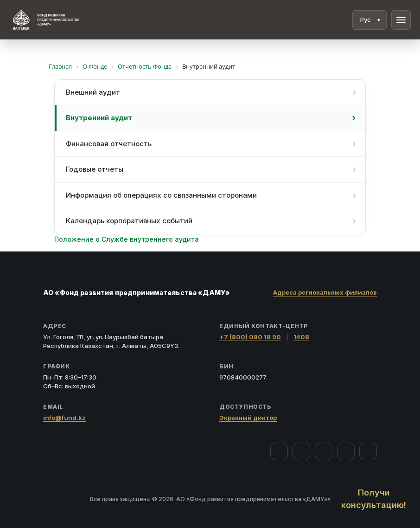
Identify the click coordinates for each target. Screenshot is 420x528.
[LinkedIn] (368, 451)
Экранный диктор (248, 418)
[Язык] (369, 20)
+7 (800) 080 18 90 (250, 337)
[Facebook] (279, 451)
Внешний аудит (93, 92)
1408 (301, 337)
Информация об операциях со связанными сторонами (161, 195)
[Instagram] (301, 451)
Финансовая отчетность (109, 144)
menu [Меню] (401, 20)
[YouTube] (324, 451)
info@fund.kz (64, 418)
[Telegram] (346, 451)
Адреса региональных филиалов (325, 292)
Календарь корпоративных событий (129, 221)
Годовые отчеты (95, 169)
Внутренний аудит (99, 118)
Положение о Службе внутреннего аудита (127, 239)
